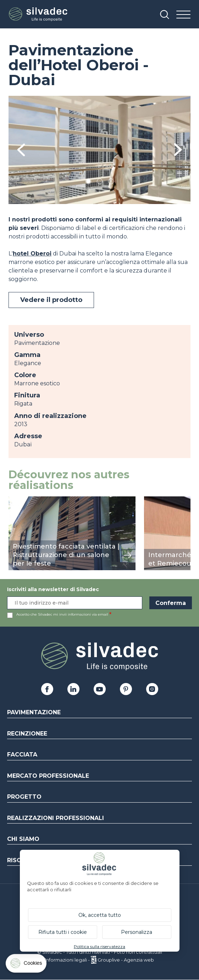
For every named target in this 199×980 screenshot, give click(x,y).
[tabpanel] (99, 150)
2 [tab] (100, 183)
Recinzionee (27, 734)
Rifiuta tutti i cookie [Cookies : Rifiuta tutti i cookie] (63, 932)
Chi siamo (23, 839)
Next (178, 150)
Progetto (24, 797)
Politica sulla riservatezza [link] (99, 946)
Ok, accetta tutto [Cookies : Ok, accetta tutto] (100, 915)
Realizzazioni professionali (56, 818)
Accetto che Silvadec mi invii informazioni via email (62, 614)
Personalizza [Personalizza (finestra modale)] (137, 932)
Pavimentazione (34, 712)
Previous (21, 150)
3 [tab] (111, 183)
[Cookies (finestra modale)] (27, 965)
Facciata (22, 755)
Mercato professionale (48, 776)
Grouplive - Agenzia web (126, 960)
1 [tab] (88, 183)
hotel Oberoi (32, 254)
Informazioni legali (66, 960)
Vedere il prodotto (51, 300)
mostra (18, 500)
